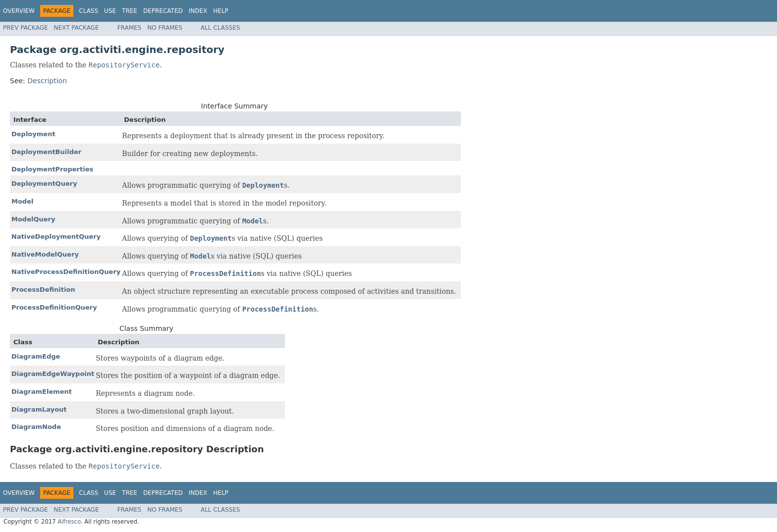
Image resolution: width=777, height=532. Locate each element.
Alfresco (69, 522)
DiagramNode (36, 427)
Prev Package (26, 28)
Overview (19, 11)
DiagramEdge (36, 356)
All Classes (220, 28)
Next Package (77, 28)
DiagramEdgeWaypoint (53, 374)
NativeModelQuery (45, 254)
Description (47, 81)
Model (22, 201)
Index (198, 11)
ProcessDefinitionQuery (54, 307)
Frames (130, 28)
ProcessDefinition (43, 290)
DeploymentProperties (52, 169)
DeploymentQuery (44, 184)
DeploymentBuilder (46, 152)
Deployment (33, 134)
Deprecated (163, 11)
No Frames (165, 28)
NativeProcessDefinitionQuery (66, 272)
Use (110, 11)
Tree (130, 11)
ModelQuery (33, 219)
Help (221, 11)
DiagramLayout (39, 409)
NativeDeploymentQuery (56, 237)
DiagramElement (42, 392)
